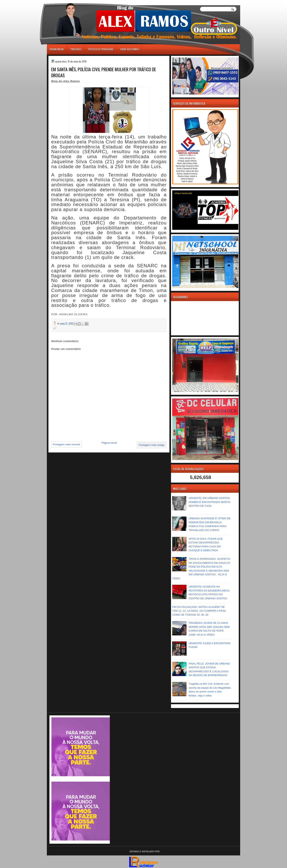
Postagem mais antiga (152, 445)
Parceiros (76, 49)
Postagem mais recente (66, 444)
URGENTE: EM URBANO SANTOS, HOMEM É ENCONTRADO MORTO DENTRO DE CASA (209, 502)
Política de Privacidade (101, 49)
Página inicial (57, 49)
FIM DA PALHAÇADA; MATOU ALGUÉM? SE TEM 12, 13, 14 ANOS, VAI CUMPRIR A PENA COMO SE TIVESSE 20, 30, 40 (199, 611)
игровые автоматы (65, 2)
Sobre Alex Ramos (130, 49)
